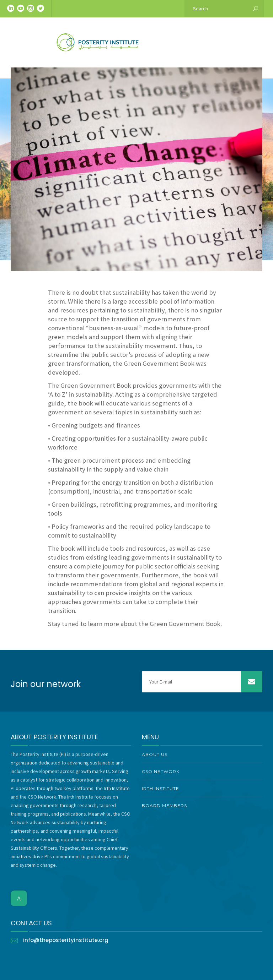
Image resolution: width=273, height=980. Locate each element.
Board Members (164, 805)
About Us (155, 754)
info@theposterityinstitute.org (66, 940)
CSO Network (161, 771)
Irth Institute (160, 788)
